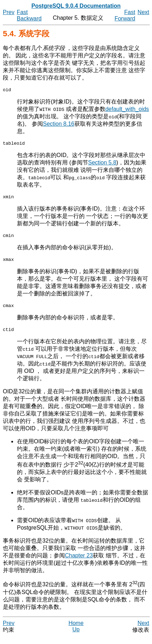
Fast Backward (29, 15)
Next (143, 12)
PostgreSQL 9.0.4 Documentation (76, 6)
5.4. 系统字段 (26, 34)
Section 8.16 (59, 125)
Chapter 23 (79, 563)
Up (76, 637)
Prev (9, 12)
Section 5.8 (102, 165)
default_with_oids (127, 110)
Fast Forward (125, 15)
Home (76, 630)
